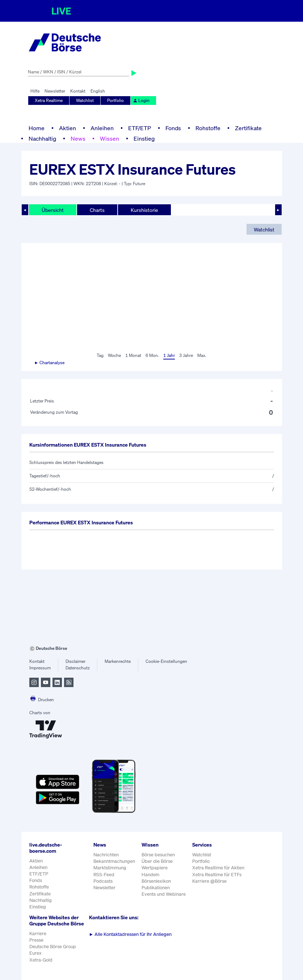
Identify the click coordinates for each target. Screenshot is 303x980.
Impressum (40, 668)
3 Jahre (186, 355)
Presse (36, 940)
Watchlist (85, 100)
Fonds (173, 128)
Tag (100, 355)
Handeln (150, 875)
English (98, 91)
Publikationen (156, 888)
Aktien (68, 128)
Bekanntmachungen (114, 861)
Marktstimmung (110, 868)
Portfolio (115, 100)
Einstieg (144, 139)
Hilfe (35, 91)
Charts (97, 210)
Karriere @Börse (209, 881)
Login (141, 100)
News (78, 139)
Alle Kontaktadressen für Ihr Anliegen (131, 934)
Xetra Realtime (49, 100)
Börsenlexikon (156, 881)
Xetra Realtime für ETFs (217, 875)
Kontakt (78, 91)
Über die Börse (157, 861)
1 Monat (133, 355)
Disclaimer (75, 661)
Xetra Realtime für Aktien (218, 868)
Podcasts (103, 881)
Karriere (38, 934)
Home (37, 128)
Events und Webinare (164, 894)
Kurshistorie (144, 210)
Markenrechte (118, 661)
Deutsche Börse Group (53, 947)
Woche (114, 355)
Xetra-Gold (41, 960)
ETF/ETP (140, 128)
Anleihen (102, 128)
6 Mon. (152, 355)
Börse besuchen (158, 855)
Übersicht (53, 210)
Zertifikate (248, 128)
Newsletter (55, 91)
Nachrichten (106, 855)
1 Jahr (169, 355)
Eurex (35, 953)
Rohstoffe (208, 128)
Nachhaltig (42, 139)
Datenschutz (78, 668)
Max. (202, 355)
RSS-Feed (104, 875)
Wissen (110, 139)
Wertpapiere (155, 868)
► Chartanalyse (50, 363)
